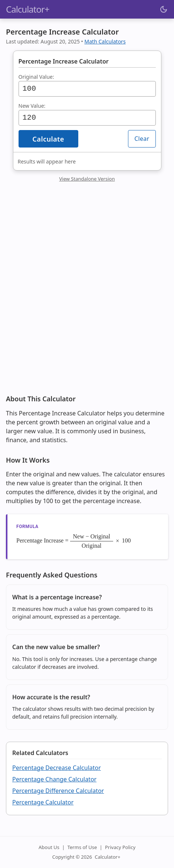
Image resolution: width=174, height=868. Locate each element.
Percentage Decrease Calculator (57, 768)
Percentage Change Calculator (54, 779)
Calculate (48, 139)
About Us (49, 847)
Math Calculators (105, 41)
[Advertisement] (87, 294)
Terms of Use (82, 847)
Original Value (36, 77)
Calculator (28, 9)
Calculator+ (107, 857)
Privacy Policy (120, 847)
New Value (31, 106)
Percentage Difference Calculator (58, 791)
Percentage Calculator (43, 802)
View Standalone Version (87, 179)
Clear (142, 139)
